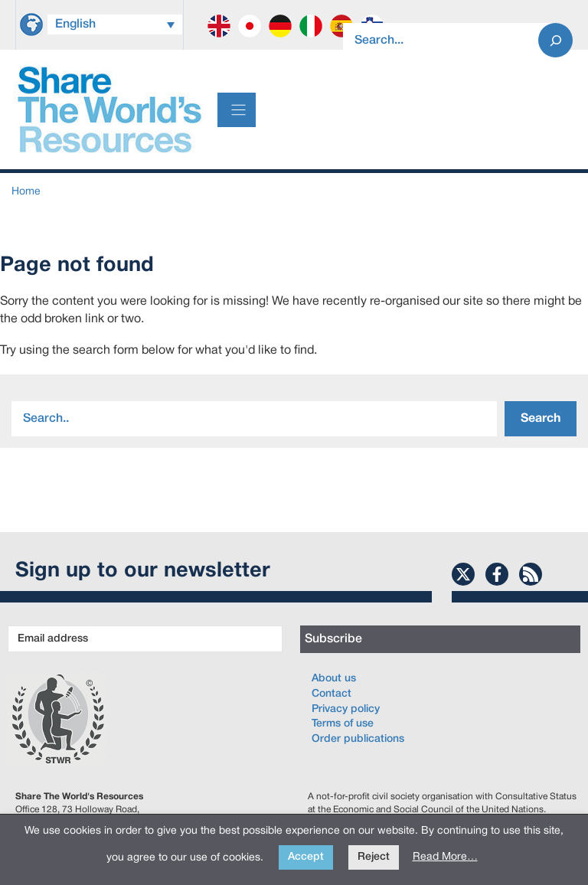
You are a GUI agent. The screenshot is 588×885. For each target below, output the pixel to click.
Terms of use (343, 724)
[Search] (555, 40)
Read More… (445, 857)
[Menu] (237, 110)
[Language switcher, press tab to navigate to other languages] (115, 24)
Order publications (358, 739)
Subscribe (333, 639)
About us (334, 679)
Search (541, 419)
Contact (332, 694)
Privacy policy (346, 709)
